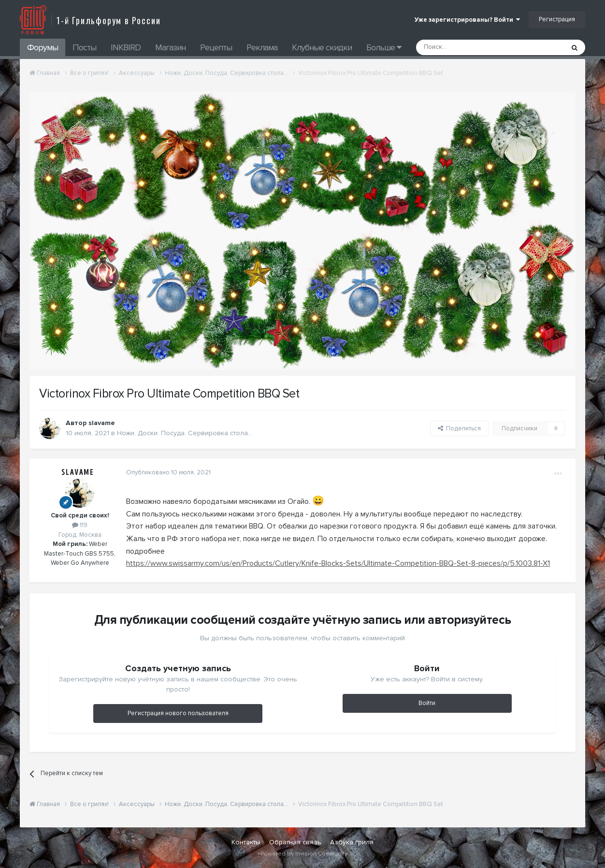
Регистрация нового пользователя (178, 713)
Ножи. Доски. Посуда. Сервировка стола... (185, 433)
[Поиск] (468, 47)
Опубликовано (168, 472)
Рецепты (216, 47)
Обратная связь (295, 842)
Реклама (262, 47)
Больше (384, 47)
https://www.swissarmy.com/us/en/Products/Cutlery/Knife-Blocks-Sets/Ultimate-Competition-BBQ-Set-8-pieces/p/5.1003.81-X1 (338, 563)
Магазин (170, 47)
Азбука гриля (352, 842)
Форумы (43, 47)
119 (80, 525)
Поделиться (459, 428)
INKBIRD (126, 47)
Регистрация (557, 19)
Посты (84, 47)
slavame (78, 472)
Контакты (246, 842)
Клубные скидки (322, 47)
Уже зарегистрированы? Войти (467, 20)
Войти (427, 703)
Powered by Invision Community (304, 854)
